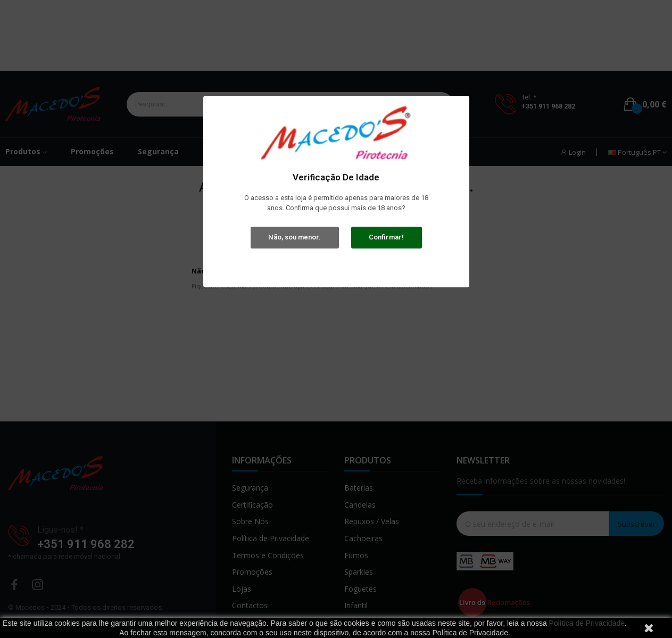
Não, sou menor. (294, 237)
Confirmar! (386, 237)
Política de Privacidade (587, 623)
